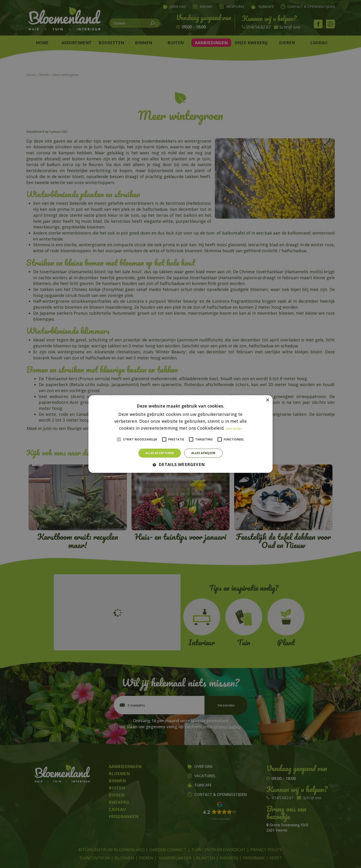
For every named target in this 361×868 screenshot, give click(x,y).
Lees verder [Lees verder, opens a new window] (234, 428)
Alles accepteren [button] (160, 453)
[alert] (180, 434)
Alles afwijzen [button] (203, 453)
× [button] (267, 400)
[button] (180, 465)
